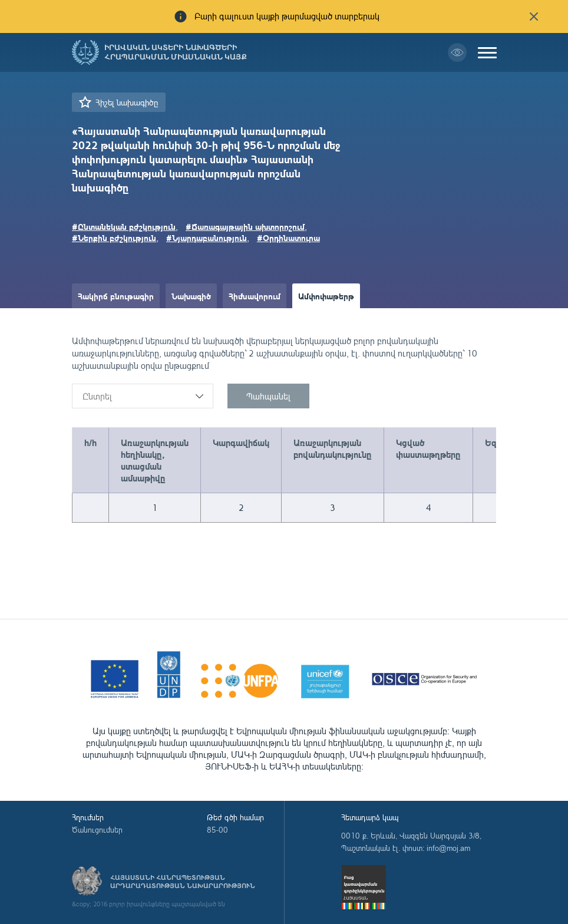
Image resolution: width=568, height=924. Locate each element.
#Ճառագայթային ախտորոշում (245, 226)
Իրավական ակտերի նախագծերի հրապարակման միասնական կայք (176, 52)
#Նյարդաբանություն (207, 237)
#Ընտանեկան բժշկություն (124, 226)
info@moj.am (448, 848)
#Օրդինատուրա (288, 237)
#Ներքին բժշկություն (114, 237)
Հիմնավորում (255, 296)
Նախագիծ (191, 296)
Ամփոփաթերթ (326, 296)
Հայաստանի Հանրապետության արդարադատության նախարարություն (183, 882)
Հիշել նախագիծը (127, 102)
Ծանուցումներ (97, 830)
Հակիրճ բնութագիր (116, 296)
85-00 (217, 830)
